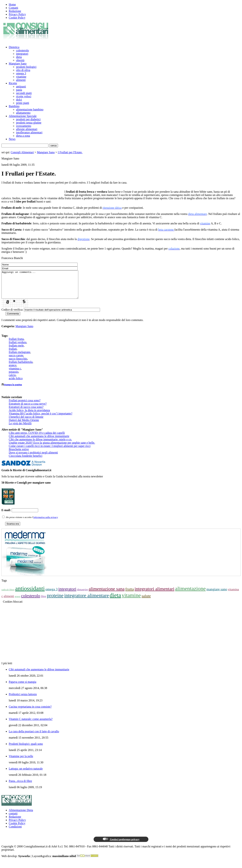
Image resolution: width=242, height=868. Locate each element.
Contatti (14, 8)
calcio (12, 381)
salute (146, 601)
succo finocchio (18, 364)
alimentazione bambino (30, 109)
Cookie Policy (17, 18)
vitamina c (15, 374)
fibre (44, 602)
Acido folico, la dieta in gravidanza (29, 416)
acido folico (16, 384)
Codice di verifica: (12, 315)
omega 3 (21, 73)
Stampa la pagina (13, 390)
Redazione (15, 11)
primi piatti (23, 103)
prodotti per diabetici (28, 119)
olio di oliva (23, 70)
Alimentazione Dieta (21, 816)
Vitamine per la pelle (21, 762)
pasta (19, 90)
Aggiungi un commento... (44, 287)
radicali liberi (8, 595)
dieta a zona (23, 136)
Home (12, 4)
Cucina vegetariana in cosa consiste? (30, 712)
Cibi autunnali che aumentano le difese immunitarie (39, 442)
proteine (55, 601)
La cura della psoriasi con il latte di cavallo (34, 737)
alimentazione (190, 594)
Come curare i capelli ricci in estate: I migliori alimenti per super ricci (50, 451)
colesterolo (22, 50)
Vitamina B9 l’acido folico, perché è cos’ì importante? (41, 419)
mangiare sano (217, 595)
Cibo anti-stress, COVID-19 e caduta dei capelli (37, 438)
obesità (20, 60)
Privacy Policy (17, 14)
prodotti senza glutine (29, 123)
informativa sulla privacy (46, 523)
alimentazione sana (107, 594)
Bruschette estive (19, 455)
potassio (14, 377)
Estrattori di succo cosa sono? (26, 412)
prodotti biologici (26, 67)
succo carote (16, 361)
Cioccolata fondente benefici (26, 461)
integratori (22, 54)
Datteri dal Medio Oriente (24, 426)
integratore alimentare (87, 601)
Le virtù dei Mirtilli (20, 429)
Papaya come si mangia (23, 687)
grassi (18, 602)
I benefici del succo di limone (26, 422)
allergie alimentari (27, 129)
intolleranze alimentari (29, 132)
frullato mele (16, 351)
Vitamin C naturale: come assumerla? (31, 724)
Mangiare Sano (18, 64)
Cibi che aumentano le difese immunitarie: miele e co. (40, 445)
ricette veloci (24, 96)
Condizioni (15, 832)
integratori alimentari (154, 594)
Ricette (13, 83)
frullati (13, 354)
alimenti (21, 80)
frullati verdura (18, 348)
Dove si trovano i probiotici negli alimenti (33, 458)
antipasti (21, 86)
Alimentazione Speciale (23, 116)
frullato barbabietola (21, 367)
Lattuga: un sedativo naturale (26, 774)
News (12, 139)
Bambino (14, 106)
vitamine (21, 77)
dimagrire (82, 595)
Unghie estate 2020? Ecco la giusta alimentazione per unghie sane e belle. (52, 448)
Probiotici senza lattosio (23, 700)
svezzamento (24, 126)
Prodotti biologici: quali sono (26, 749)
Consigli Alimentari (22, 152)
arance (13, 371)
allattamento (23, 113)
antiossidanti (30, 594)
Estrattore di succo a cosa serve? (28, 409)
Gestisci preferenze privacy (121, 845)
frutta (129, 595)
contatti (13, 819)
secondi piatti (24, 93)
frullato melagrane (20, 358)
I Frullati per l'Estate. (70, 152)
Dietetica (14, 47)
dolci (19, 100)
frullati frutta (16, 344)
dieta (19, 57)
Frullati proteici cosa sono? (25, 406)
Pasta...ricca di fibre (20, 786)
